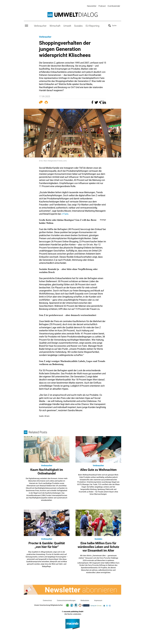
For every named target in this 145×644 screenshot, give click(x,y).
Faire (66, 213)
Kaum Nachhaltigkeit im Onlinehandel (47, 471)
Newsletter (92, 6)
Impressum (98, 600)
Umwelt (67, 25)
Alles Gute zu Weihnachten (98, 469)
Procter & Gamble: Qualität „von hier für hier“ (47, 545)
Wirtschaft (55, 25)
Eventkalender (114, 6)
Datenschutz (47, 600)
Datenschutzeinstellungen (66, 600)
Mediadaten (85, 600)
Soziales (78, 25)
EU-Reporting (93, 25)
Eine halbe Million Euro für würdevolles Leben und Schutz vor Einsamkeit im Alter (98, 547)
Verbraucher (40, 25)
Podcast (102, 6)
